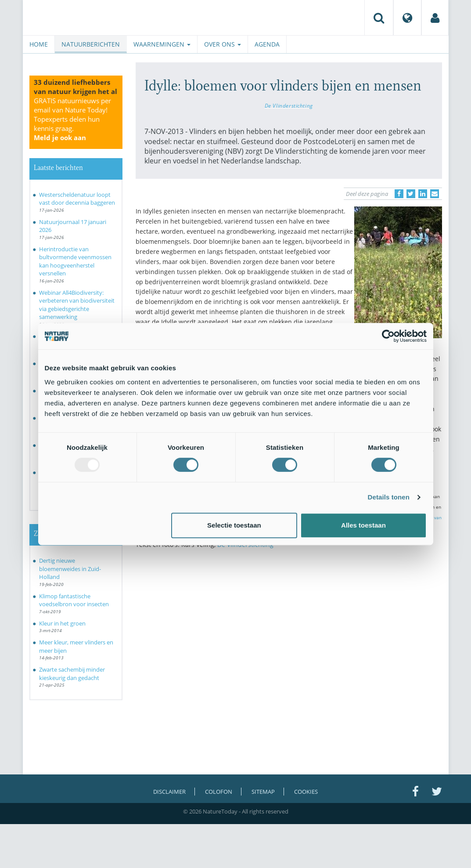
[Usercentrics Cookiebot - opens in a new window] (388, 336)
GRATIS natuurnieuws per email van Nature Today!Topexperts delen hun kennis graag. (72, 119)
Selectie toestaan (234, 525)
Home (39, 44)
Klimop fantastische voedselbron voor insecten (74, 600)
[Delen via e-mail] (435, 194)
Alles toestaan (363, 525)
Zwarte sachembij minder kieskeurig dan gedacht (72, 674)
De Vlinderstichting (289, 105)
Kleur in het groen (62, 623)
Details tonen (389, 497)
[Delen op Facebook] (399, 194)
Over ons (223, 44)
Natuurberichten (91, 44)
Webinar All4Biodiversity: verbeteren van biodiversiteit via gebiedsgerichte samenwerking (77, 305)
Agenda (267, 44)
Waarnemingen (162, 44)
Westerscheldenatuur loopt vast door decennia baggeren (77, 199)
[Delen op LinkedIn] (423, 194)
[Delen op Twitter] (411, 194)
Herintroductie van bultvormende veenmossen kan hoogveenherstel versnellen (75, 261)
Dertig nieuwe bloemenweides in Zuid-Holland (70, 569)
